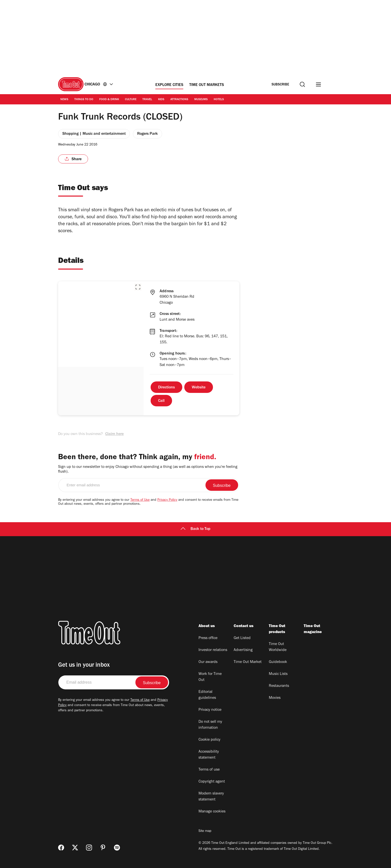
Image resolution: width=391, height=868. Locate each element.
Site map (205, 831)
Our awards (208, 662)
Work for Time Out (210, 677)
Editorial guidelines (207, 695)
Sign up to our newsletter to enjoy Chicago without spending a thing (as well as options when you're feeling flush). (148, 470)
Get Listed (242, 638)
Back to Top (195, 529)
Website (199, 388)
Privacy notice (210, 710)
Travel (147, 100)
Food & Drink (109, 100)
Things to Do (84, 100)
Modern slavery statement (211, 797)
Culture (131, 100)
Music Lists (278, 674)
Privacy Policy (167, 500)
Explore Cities (169, 85)
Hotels (219, 100)
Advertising (243, 650)
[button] (138, 287)
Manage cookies (212, 812)
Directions (166, 388)
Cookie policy (209, 740)
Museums (201, 100)
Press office (208, 638)
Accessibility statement (209, 755)
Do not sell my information (210, 725)
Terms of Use (140, 500)
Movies (275, 698)
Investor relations (213, 650)
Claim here (114, 434)
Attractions (179, 100)
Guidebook (278, 662)
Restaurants (279, 686)
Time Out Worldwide (278, 647)
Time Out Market (248, 662)
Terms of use (209, 770)
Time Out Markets (207, 85)
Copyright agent (212, 782)
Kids (161, 100)
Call (161, 401)
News (64, 100)
